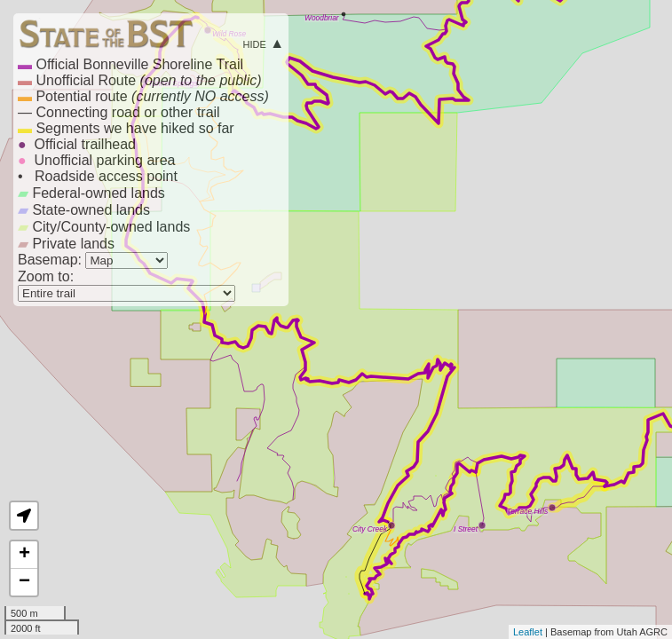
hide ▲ (263, 43)
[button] (24, 516)
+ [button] (24, 555)
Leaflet (528, 632)
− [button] (24, 582)
